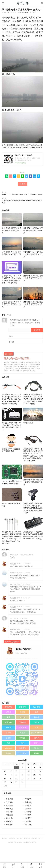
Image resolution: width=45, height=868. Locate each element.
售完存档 (28, 799)
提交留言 (37, 330)
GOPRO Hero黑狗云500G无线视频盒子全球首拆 (12, 475)
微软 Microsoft (37, 733)
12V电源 (22, 722)
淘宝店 (41, 839)
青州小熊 (6, 148)
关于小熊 (5, 839)
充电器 (22, 733)
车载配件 (9, 825)
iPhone (37, 753)
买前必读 (12, 839)
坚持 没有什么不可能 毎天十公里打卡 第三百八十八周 (33, 271)
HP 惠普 (22, 738)
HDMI (37, 722)
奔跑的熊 (8, 707)
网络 (22, 743)
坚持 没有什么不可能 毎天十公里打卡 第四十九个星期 (33, 475)
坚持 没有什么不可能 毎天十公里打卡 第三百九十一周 (33, 223)
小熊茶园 (28, 809)
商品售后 (20, 839)
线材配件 (28, 818)
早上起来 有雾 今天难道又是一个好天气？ (27, 148)
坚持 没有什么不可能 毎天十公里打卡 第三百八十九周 (33, 247)
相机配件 (28, 815)
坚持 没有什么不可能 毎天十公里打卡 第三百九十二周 (12, 223)
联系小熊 (27, 839)
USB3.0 (22, 717)
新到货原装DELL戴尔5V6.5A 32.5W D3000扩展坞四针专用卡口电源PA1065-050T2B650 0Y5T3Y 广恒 (33, 528)
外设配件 (9, 802)
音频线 (8, 738)
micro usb (8, 748)
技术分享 (28, 812)
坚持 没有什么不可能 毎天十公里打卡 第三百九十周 (12, 246)
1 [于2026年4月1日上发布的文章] (17, 768)
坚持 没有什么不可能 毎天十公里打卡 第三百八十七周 (12, 297)
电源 (8, 717)
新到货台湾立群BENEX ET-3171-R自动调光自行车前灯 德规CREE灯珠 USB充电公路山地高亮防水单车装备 (33, 501)
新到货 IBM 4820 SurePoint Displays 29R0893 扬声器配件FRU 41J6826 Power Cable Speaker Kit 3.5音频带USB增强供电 (12, 392)
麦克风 (37, 738)
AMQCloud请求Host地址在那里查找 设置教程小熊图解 (22, 194)
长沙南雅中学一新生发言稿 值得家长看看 (12, 443)
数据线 (8, 753)
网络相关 (9, 821)
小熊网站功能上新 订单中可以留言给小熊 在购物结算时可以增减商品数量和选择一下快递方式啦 (12, 272)
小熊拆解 (28, 805)
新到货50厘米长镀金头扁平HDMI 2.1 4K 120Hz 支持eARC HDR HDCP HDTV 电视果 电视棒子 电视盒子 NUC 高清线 (33, 392)
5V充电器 (22, 728)
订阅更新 (34, 839)
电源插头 (22, 748)
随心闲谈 (25, 13)
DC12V (37, 748)
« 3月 (5, 786)
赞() (23, 184)
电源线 (22, 712)
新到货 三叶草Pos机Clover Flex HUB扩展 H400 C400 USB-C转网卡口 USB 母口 (12, 419)
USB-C (8, 712)
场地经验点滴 (33, 416)
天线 (8, 743)
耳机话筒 (28, 821)
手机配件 (9, 812)
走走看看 (22, 707)
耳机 (37, 712)
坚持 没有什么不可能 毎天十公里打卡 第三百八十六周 (33, 297)
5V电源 (8, 728)
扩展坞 (8, 733)
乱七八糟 (8, 722)
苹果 (37, 728)
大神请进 (28, 802)
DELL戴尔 (22, 753)
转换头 (37, 743)
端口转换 (37, 707)
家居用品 (9, 805)
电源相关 (9, 815)
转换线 (37, 717)
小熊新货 (9, 809)
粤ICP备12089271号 (30, 842)
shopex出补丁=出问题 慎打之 (12, 497)
